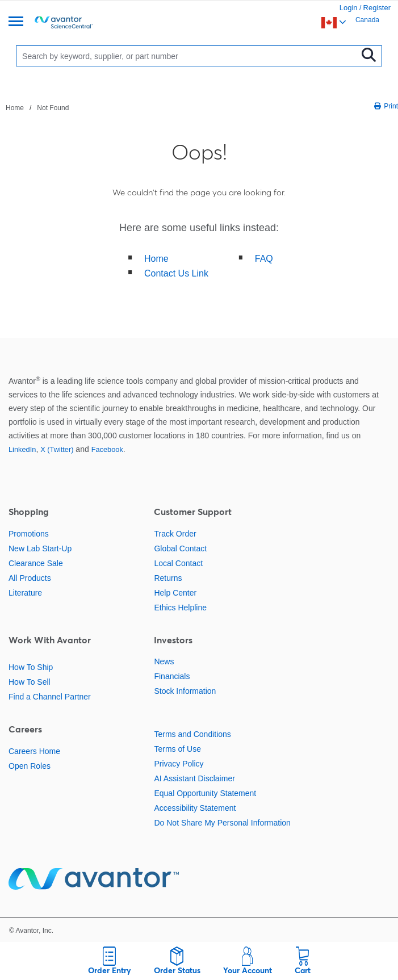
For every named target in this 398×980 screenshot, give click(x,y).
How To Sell (30, 682)
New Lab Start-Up (40, 548)
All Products (30, 578)
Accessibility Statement (195, 808)
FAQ (264, 259)
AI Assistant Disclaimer (194, 778)
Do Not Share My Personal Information (222, 823)
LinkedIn (22, 449)
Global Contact (180, 548)
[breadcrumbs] (37, 107)
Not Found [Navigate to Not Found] (53, 108)
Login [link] (349, 8)
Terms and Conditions (192, 734)
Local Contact (178, 563)
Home (156, 259)
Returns (168, 578)
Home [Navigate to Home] (15, 108)
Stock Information (185, 691)
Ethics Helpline (180, 608)
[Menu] (16, 22)
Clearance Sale (36, 563)
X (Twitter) (57, 449)
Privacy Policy (179, 764)
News (164, 661)
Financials (172, 676)
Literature (25, 593)
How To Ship (31, 667)
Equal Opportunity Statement (205, 793)
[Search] (189, 56)
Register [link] (377, 8)
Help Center (175, 593)
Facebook (107, 449)
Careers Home (34, 751)
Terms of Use (177, 749)
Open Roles (30, 766)
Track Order (175, 534)
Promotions (29, 534)
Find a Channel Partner (50, 697)
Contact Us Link (176, 273)
